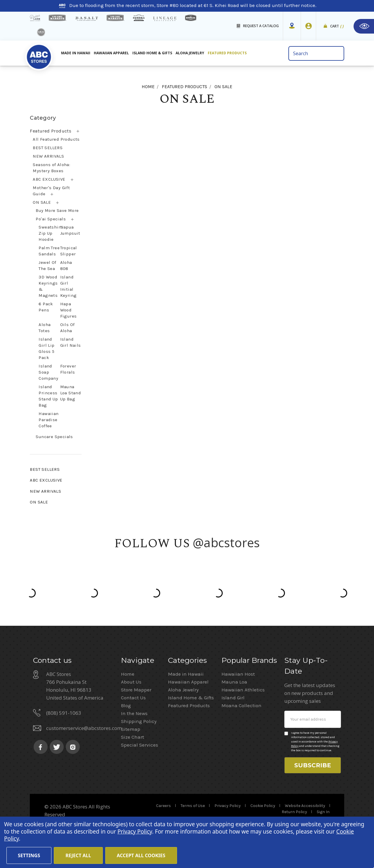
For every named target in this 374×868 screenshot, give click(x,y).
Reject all (78, 855)
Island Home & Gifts (191, 698)
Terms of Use (193, 806)
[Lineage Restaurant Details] (165, 19)
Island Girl (233, 698)
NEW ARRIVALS (48, 156)
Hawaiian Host (238, 674)
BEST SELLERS (48, 148)
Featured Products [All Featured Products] (227, 53)
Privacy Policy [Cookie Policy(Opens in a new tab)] (135, 832)
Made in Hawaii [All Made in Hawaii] (76, 53)
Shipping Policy (139, 721)
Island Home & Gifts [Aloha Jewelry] (152, 53)
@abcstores (226, 542)
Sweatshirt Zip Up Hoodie (50, 233)
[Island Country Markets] (116, 18)
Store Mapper (136, 690)
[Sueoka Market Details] (139, 18)
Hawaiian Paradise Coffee (49, 420)
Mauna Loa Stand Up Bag (71, 393)
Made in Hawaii (186, 674)
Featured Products (51, 131)
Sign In (323, 812)
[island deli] (41, 32)
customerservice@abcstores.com (84, 728)
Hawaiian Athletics (243, 690)
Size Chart (133, 737)
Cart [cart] (337, 26)
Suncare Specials (54, 437)
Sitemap (131, 729)
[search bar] (316, 53)
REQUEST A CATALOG (261, 26)
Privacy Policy (228, 806)
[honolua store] (191, 18)
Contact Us (133, 698)
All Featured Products (56, 139)
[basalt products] (86, 19)
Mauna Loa (234, 682)
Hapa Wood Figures (69, 310)
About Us (131, 682)
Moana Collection (241, 705)
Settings (29, 855)
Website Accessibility (305, 806)
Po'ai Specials (51, 219)
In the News (134, 713)
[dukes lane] (35, 18)
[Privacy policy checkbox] (286, 733)
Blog (126, 705)
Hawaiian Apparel (111, 53)
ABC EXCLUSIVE (49, 179)
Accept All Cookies (141, 855)
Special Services (140, 745)
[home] (39, 55)
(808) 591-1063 (64, 713)
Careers (163, 806)
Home (128, 674)
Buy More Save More (57, 210)
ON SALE (42, 202)
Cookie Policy (263, 806)
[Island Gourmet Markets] (58, 18)
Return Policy (294, 812)
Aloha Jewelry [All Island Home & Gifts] (190, 53)
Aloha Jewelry (183, 690)
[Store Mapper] (292, 26)
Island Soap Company (48, 372)
